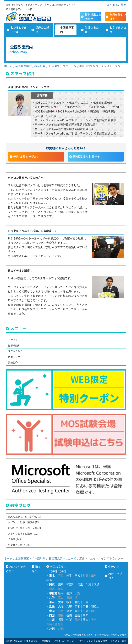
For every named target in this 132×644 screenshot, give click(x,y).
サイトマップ (86, 641)
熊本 (86, 620)
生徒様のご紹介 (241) (20, 545)
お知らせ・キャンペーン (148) (24, 528)
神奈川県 (40, 66)
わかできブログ (118, 30)
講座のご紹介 (42, 30)
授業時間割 (14, 346)
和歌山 (95, 606)
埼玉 (80, 584)
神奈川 (70, 584)
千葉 (88, 584)
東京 (61, 584)
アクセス (13, 340)
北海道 (62, 571)
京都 (77, 606)
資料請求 (93, 17)
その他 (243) (15, 539)
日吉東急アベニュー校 (63, 66)
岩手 (69, 575)
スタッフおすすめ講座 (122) (23, 533)
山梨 (77, 593)
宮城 (77, 575)
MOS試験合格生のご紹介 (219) (25, 517)
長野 (69, 593)
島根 (69, 611)
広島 (86, 611)
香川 (69, 615)
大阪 (61, 606)
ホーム (8, 66)
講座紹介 (13, 362)
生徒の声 (114, 567)
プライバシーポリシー (65, 641)
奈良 (86, 606)
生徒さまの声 (92, 30)
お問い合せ (102, 641)
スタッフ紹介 (15, 351)
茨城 (97, 584)
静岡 (77, 602)
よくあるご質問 (117, 5)
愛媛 (77, 615)
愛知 (61, 602)
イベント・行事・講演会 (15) (24, 522)
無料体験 (118, 17)
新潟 (61, 593)
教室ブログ (14, 357)
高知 (86, 615)
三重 (86, 602)
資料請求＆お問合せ (87, 157)
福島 (49, 580)
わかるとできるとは (18, 30)
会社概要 (46, 641)
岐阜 (69, 602)
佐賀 (69, 620)
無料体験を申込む (26, 157)
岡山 (77, 611)
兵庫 (69, 606)
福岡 (61, 620)
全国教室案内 (67, 30)
